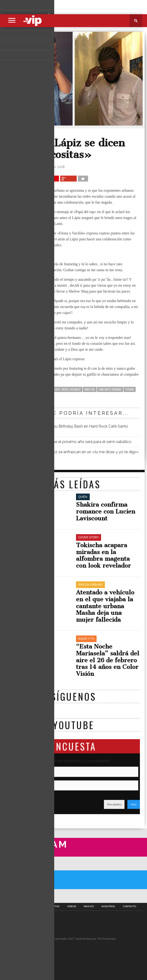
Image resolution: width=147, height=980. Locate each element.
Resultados (114, 804)
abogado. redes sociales (65, 389)
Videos (72, 906)
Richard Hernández (27, 167)
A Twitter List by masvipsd (16, 896)
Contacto (129, 906)
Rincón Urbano (28, 134)
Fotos (55, 906)
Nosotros (108, 906)
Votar (134, 804)
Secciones (37, 906)
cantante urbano (110, 389)
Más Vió (89, 906)
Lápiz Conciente (19, 395)
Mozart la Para (42, 395)
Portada (16, 906)
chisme (130, 389)
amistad (90, 389)
